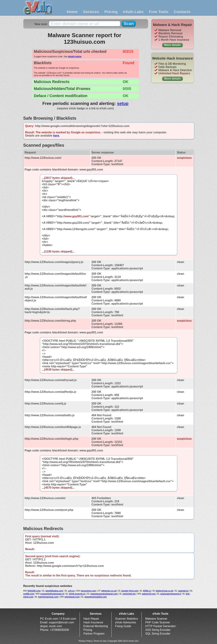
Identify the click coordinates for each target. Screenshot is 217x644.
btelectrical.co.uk (165, 591)
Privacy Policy (85, 641)
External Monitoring (96, 626)
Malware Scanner (156, 619)
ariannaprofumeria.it (171, 594)
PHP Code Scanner (158, 622)
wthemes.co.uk (109, 591)
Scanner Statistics (127, 619)
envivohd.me (129, 594)
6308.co (147, 591)
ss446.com (29, 594)
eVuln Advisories (126, 622)
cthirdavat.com (72, 597)
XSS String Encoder (158, 630)
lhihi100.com (34, 591)
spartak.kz (183, 591)
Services (91, 12)
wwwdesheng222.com (96, 597)
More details (172, 45)
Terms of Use (100, 641)
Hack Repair (91, 619)
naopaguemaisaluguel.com (104, 594)
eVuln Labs (133, 12)
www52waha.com (54, 591)
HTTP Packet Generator (160, 626)
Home (72, 12)
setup (123, 103)
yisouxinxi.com (88, 591)
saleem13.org (149, 594)
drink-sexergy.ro (77, 594)
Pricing (111, 12)
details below (75, 57)
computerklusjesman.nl (52, 594)
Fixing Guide (123, 626)
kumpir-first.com (130, 591)
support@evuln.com (61, 622)
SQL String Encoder (158, 634)
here (56, 136)
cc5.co (71, 591)
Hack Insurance (93, 622)
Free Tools (159, 12)
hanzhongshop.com (48, 597)
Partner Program (94, 634)
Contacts (182, 12)
